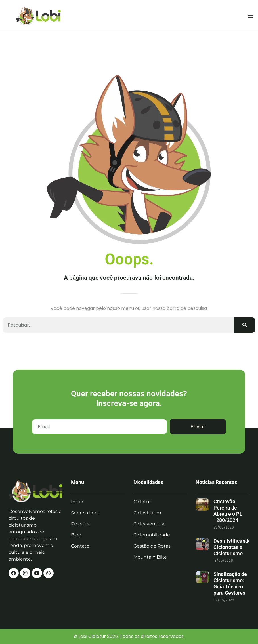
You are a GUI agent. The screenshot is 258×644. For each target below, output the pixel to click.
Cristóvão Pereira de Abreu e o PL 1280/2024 (228, 511)
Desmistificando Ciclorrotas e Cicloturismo (232, 547)
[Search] (245, 325)
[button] (250, 15)
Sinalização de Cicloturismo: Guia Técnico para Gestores (230, 583)
